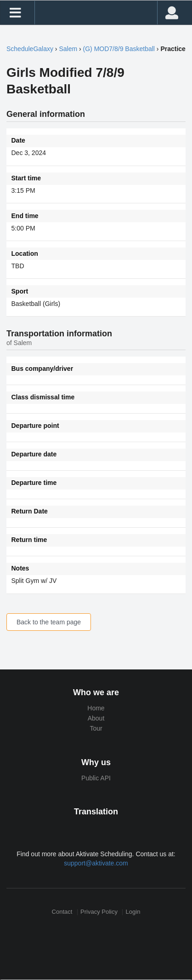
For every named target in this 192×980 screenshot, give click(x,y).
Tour (96, 728)
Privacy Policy (99, 912)
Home (96, 708)
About (96, 718)
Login (133, 912)
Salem (68, 49)
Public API (96, 778)
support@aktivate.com (96, 863)
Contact (62, 912)
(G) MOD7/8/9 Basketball (119, 49)
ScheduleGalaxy (30, 49)
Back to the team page (49, 622)
